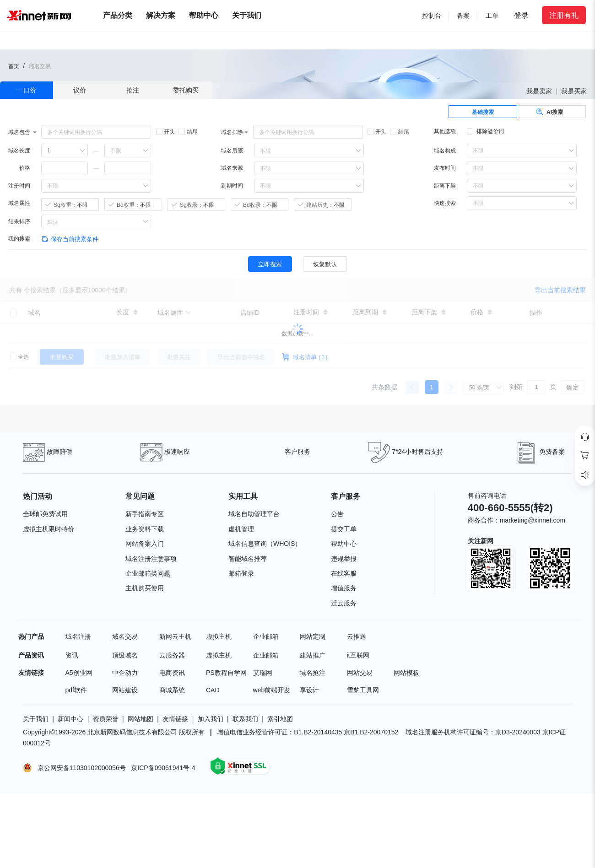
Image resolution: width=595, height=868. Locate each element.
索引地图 (280, 719)
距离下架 (445, 186)
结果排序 (19, 221)
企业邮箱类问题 (148, 573)
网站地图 (141, 719)
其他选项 (445, 131)
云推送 (357, 636)
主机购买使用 (145, 588)
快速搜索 (445, 203)
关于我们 (36, 719)
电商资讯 (172, 673)
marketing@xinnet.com (533, 520)
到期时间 (232, 186)
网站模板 (406, 673)
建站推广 (313, 655)
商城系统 (172, 690)
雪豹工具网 (363, 690)
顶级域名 (125, 655)
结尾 (188, 132)
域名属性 (19, 203)
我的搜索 (19, 239)
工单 (492, 16)
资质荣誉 (106, 719)
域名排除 (232, 132)
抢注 (133, 90)
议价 (80, 90)
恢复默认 (325, 264)
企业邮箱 (266, 636)
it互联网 (358, 655)
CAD (213, 690)
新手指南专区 (145, 514)
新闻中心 (70, 719)
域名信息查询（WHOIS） (265, 544)
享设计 (309, 690)
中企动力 (125, 673)
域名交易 (125, 636)
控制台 (432, 16)
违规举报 (344, 559)
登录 (521, 15)
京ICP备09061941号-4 (164, 767)
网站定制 (313, 636)
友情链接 (175, 719)
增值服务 (344, 588)
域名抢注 (313, 673)
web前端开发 (272, 690)
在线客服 (344, 573)
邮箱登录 (241, 573)
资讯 (72, 655)
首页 (14, 66)
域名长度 (19, 151)
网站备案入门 (145, 544)
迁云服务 (344, 603)
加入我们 (211, 719)
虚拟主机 (219, 636)
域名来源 (232, 168)
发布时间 (445, 168)
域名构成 (445, 151)
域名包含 (19, 132)
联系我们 (245, 719)
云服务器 (172, 655)
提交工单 (344, 529)
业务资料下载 (145, 529)
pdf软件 (76, 690)
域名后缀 (232, 151)
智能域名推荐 (248, 559)
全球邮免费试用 (45, 514)
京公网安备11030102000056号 (80, 767)
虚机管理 (241, 529)
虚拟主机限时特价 (49, 529)
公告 (337, 514)
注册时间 (19, 186)
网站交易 (360, 673)
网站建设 (125, 690)
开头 (165, 132)
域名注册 (78, 636)
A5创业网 (79, 673)
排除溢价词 (485, 131)
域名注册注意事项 (151, 559)
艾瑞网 (263, 673)
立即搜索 (270, 264)
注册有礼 (564, 15)
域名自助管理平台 (254, 514)
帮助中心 (204, 15)
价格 (25, 168)
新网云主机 (175, 636)
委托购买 (186, 90)
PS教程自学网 (226, 673)
